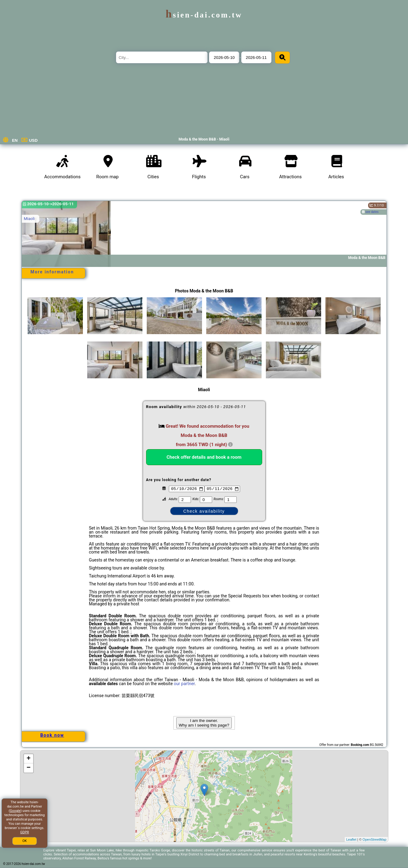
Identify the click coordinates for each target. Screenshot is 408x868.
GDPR (25, 832)
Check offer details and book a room (204, 457)
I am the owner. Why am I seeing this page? (204, 723)
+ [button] (28, 759)
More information (52, 272)
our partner (184, 684)
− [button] (28, 768)
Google (15, 811)
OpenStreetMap (375, 839)
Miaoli (29, 219)
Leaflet (351, 839)
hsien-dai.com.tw (204, 15)
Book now (52, 735)
